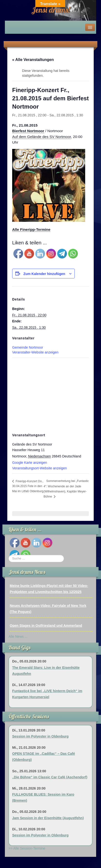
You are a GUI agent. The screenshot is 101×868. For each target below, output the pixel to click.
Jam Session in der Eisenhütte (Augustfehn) (48, 818)
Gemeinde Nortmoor (28, 347)
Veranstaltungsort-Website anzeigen (40, 468)
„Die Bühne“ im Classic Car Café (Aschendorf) (50, 777)
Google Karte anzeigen (30, 463)
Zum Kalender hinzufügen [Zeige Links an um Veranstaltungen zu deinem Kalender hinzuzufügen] (44, 274)
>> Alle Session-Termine (27, 848)
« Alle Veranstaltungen (33, 60)
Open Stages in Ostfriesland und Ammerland (46, 626)
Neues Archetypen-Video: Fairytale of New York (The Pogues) (48, 609)
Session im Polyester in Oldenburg (40, 736)
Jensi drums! (51, 10)
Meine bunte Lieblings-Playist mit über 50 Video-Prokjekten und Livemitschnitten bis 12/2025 (49, 589)
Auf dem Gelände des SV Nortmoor (41, 137)
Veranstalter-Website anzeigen (35, 352)
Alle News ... (18, 636)
